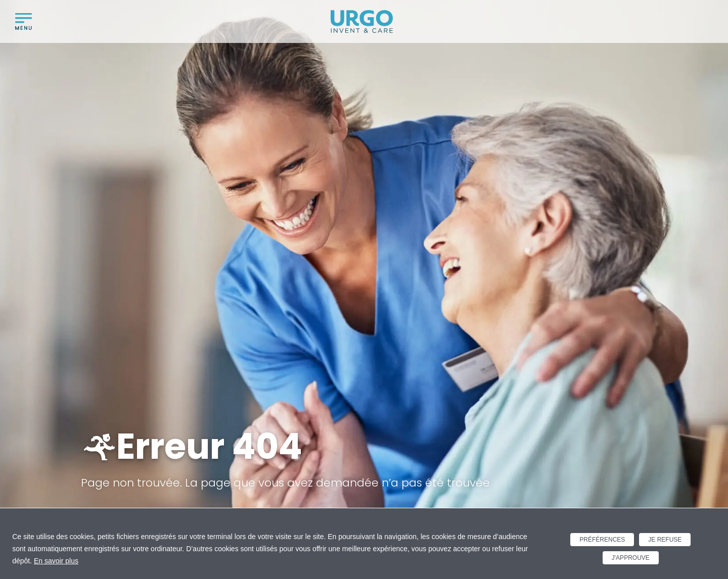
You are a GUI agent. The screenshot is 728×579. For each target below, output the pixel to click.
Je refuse (665, 540)
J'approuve (631, 558)
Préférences (602, 540)
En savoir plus (56, 561)
